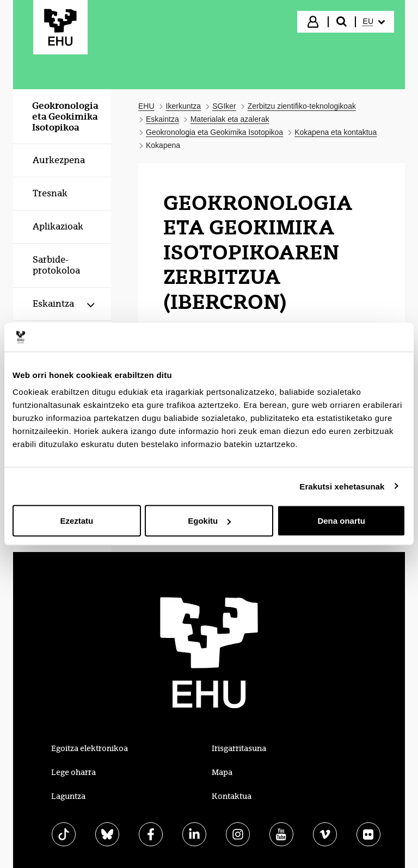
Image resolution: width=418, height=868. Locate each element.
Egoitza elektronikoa (90, 748)
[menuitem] (374, 22)
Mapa (222, 772)
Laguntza (68, 796)
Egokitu (209, 521)
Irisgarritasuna (239, 748)
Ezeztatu (76, 521)
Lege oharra (73, 772)
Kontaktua (232, 796)
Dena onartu (341, 521)
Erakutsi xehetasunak (342, 486)
